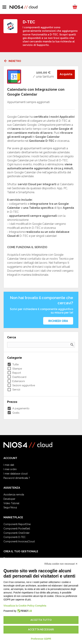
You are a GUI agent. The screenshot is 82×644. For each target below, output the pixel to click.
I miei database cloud (15, 474)
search (72, 345)
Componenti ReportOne (17, 524)
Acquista (66, 74)
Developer (9, 499)
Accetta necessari (41, 630)
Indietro (12, 61)
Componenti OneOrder (17, 533)
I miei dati (9, 465)
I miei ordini (10, 469)
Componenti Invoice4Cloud (19, 541)
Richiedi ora (58, 321)
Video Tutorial (11, 503)
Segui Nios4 (10, 507)
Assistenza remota (14, 495)
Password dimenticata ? (17, 478)
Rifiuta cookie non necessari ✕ (61, 564)
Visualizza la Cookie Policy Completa (25, 606)
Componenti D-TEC (15, 537)
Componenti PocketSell (17, 529)
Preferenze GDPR (41, 639)
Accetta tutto (41, 620)
